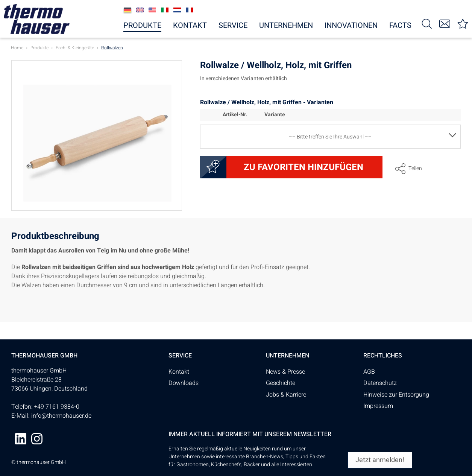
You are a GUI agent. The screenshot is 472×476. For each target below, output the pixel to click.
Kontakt (179, 372)
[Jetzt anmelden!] (380, 460)
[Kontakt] (445, 23)
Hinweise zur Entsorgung (396, 395)
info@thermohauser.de (61, 416)
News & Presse (285, 372)
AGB (369, 372)
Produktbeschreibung (55, 237)
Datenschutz (380, 383)
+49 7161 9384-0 (57, 407)
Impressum (378, 406)
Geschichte (281, 383)
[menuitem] (426, 23)
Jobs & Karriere (286, 395)
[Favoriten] (463, 23)
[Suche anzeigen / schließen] (426, 23)
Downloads (184, 383)
